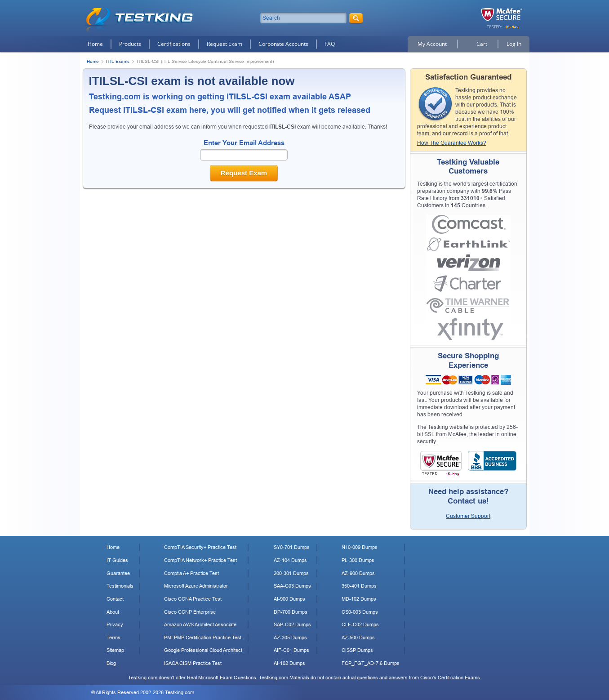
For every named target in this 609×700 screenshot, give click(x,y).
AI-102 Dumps (289, 663)
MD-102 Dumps (359, 599)
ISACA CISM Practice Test (193, 663)
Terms (113, 638)
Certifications (174, 44)
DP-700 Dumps (291, 612)
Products (130, 44)
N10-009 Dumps (360, 547)
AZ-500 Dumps (358, 638)
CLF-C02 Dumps (360, 624)
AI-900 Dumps (289, 599)
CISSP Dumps (357, 650)
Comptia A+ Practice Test (191, 573)
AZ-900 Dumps (358, 573)
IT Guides (117, 560)
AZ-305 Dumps (290, 638)
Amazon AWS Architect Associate (200, 624)
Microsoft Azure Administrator (196, 586)
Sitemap (115, 650)
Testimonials (120, 586)
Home (95, 44)
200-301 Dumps (291, 573)
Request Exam (224, 44)
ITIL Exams (118, 61)
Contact (115, 599)
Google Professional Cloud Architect (203, 650)
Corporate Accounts (283, 44)
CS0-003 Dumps (360, 612)
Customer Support (468, 516)
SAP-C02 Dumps (292, 624)
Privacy (115, 624)
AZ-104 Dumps (290, 560)
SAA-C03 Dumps (292, 586)
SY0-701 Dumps (292, 547)
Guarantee (118, 573)
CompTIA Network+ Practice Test (200, 560)
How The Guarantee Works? (452, 143)
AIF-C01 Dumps (291, 650)
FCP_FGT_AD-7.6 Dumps (371, 663)
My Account (432, 44)
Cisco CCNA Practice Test (193, 599)
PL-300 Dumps (358, 560)
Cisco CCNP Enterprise (190, 612)
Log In (514, 44)
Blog (111, 663)
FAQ (330, 44)
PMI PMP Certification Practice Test (203, 638)
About (113, 612)
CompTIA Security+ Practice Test (200, 547)
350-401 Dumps (359, 586)
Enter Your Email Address (244, 143)
